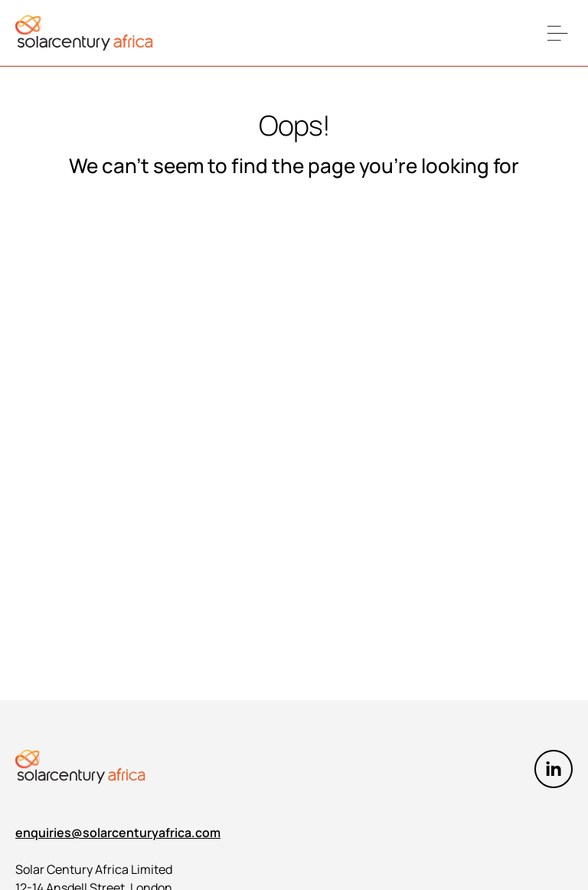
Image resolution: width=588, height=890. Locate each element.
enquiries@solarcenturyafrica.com (118, 833)
